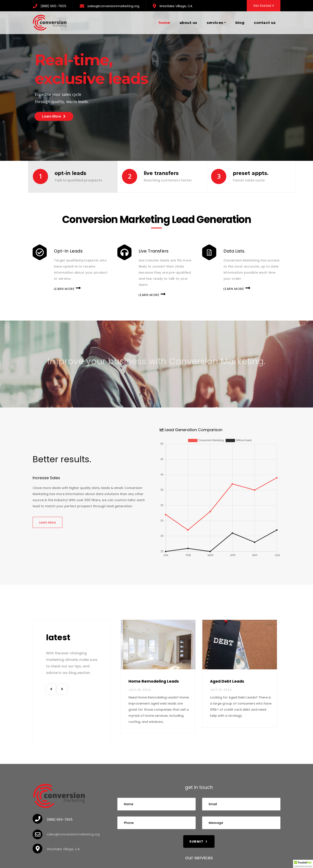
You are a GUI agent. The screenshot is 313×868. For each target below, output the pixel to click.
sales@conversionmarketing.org (113, 6)
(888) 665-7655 (53, 6)
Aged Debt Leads (227, 681)
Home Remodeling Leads (154, 681)
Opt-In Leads (68, 252)
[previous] (51, 689)
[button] (303, 864)
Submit (198, 841)
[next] (62, 689)
